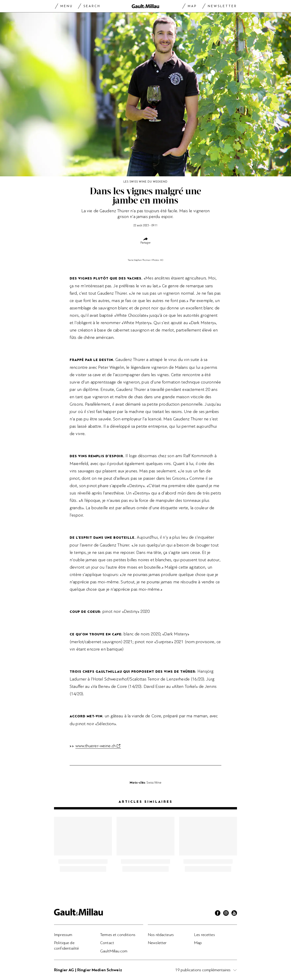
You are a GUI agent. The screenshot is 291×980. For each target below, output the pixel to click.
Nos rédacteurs (161, 935)
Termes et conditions (118, 935)
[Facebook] (218, 914)
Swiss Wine (154, 782)
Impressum (63, 935)
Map (192, 6)
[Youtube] (234, 914)
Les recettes (204, 935)
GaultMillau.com (114, 951)
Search (92, 6)
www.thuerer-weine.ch (96, 746)
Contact (107, 943)
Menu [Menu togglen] (67, 6)
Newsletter (222, 6)
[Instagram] (226, 914)
